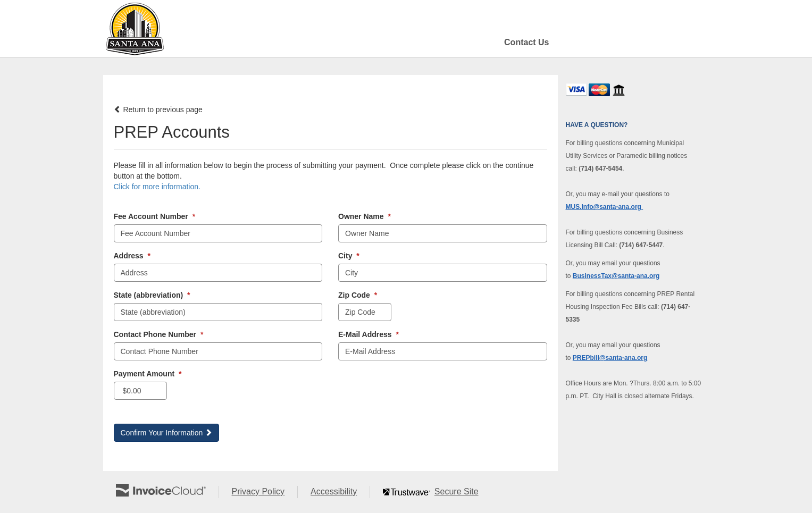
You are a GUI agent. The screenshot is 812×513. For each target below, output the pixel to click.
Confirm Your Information (167, 433)
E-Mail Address (369, 334)
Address (132, 256)
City (349, 256)
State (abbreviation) (152, 295)
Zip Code (358, 295)
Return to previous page (158, 110)
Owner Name (365, 216)
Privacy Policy (265, 492)
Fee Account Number (155, 216)
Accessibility (340, 492)
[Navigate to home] (135, 29)
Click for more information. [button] (157, 187)
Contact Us (526, 42)
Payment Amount (148, 374)
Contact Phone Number (159, 334)
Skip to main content (3, 28)
